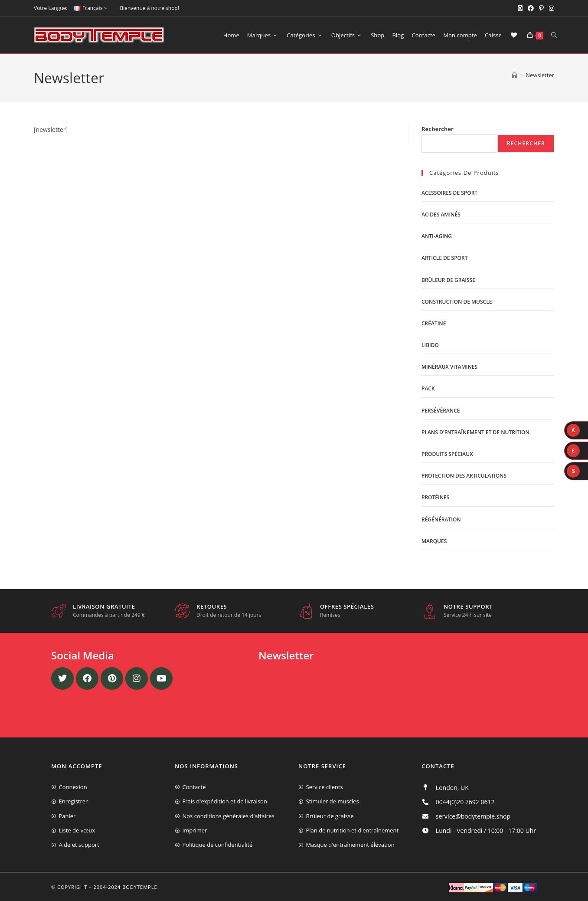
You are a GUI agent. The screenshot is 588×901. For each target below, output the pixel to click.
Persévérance (441, 411)
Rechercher (438, 129)
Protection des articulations (464, 476)
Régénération (441, 519)
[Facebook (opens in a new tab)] (531, 8)
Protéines (435, 497)
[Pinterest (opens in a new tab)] (541, 8)
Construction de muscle (457, 302)
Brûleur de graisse (448, 280)
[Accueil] (514, 75)
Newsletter (540, 75)
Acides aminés (441, 215)
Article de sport (444, 258)
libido (430, 345)
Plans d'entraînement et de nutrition (475, 432)
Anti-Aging (437, 236)
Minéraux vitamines (449, 367)
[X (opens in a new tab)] (520, 8)
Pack (428, 388)
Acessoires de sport (449, 193)
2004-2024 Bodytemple (126, 887)
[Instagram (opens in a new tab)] (550, 8)
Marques (434, 541)
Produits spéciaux (447, 454)
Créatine (434, 323)
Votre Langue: (51, 8)
